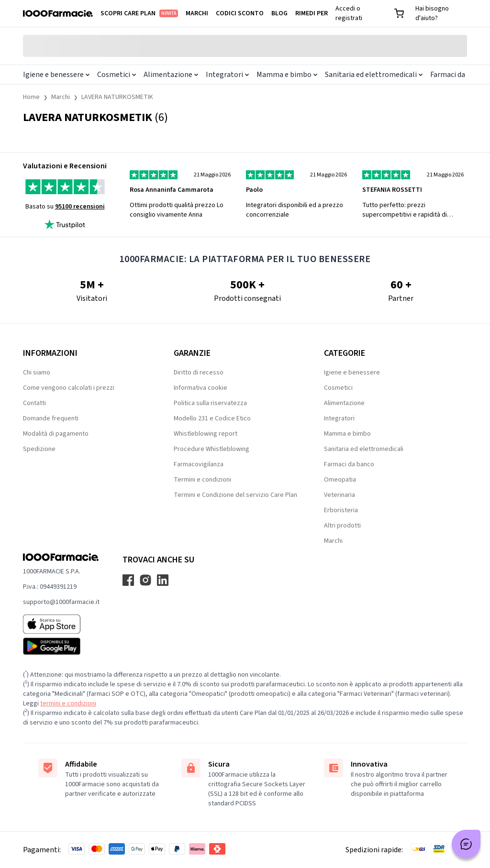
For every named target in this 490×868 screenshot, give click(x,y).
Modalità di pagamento (56, 434)
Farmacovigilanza (199, 464)
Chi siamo (37, 373)
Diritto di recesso (199, 373)
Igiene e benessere (56, 75)
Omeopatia (340, 480)
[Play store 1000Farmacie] (61, 646)
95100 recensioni (80, 207)
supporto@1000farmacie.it (61, 602)
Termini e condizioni (202, 480)
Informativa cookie (200, 388)
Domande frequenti (51, 418)
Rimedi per (312, 13)
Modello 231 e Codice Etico (212, 418)
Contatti (34, 403)
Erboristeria (341, 510)
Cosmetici (117, 75)
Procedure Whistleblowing (212, 449)
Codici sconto (240, 13)
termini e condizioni (68, 703)
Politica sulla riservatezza (210, 403)
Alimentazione (171, 75)
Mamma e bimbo (287, 75)
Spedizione (39, 449)
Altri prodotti (342, 526)
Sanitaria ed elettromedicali (374, 75)
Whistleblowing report (206, 434)
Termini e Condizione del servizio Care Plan (235, 495)
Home (31, 97)
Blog (279, 13)
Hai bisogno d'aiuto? (432, 13)
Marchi (197, 13)
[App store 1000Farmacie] (61, 624)
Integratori (227, 75)
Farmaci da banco (349, 464)
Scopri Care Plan (139, 13)
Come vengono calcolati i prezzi (69, 388)
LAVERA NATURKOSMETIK (117, 97)
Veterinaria (340, 495)
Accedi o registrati (349, 13)
